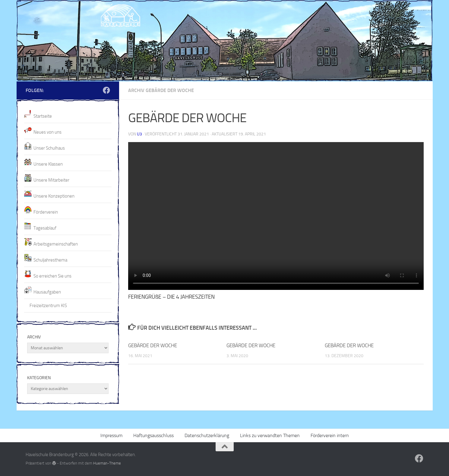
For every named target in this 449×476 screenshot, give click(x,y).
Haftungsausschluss (153, 435)
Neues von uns (47, 132)
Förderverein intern (330, 435)
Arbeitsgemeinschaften (56, 244)
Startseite (43, 116)
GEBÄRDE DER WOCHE (153, 345)
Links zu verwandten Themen (270, 435)
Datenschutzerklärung (207, 435)
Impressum (111, 435)
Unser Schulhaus (49, 148)
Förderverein (46, 212)
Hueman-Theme (107, 463)
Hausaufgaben (47, 292)
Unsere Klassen (48, 164)
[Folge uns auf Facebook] (106, 90)
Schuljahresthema (50, 260)
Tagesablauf (45, 228)
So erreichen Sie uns (52, 276)
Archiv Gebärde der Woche (161, 90)
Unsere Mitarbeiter (51, 180)
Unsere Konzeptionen (54, 196)
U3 (139, 134)
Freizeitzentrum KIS (48, 306)
